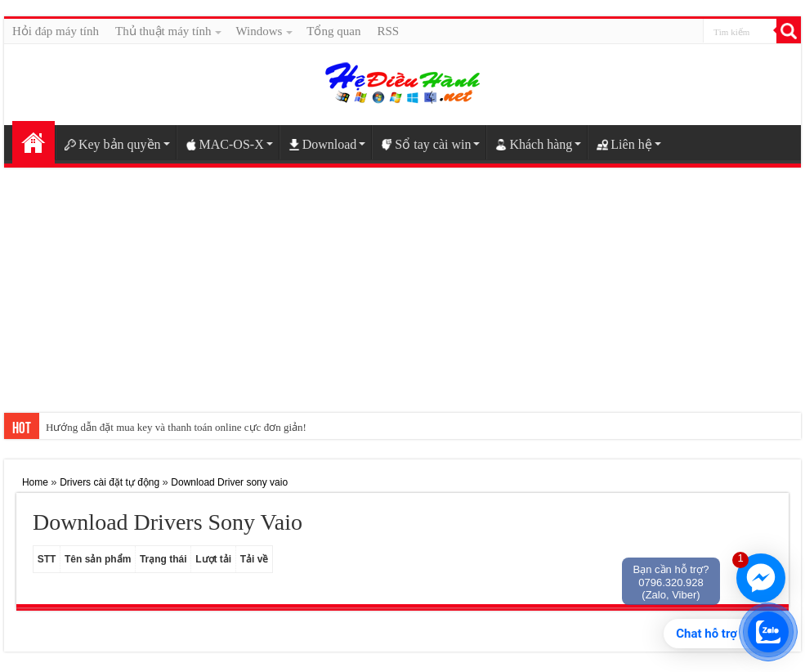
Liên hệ (624, 144)
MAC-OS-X (225, 144)
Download (323, 144)
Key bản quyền (113, 144)
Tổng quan (333, 31)
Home (34, 142)
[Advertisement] (402, 302)
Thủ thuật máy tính (163, 31)
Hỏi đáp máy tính (56, 31)
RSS (388, 31)
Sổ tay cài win (426, 144)
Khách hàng (534, 144)
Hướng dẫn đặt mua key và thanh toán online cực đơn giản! (176, 427)
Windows (259, 31)
